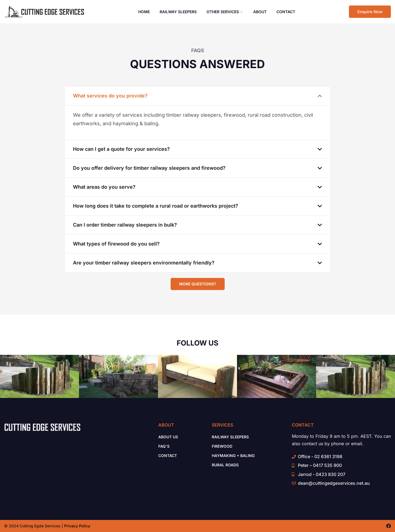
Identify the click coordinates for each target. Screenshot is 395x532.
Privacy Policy (77, 526)
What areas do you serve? (104, 187)
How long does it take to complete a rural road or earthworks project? (156, 206)
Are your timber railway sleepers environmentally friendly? (144, 263)
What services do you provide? (110, 96)
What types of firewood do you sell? (116, 244)
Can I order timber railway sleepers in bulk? (125, 225)
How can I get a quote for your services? (121, 149)
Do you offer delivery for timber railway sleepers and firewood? (149, 168)
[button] (198, 96)
